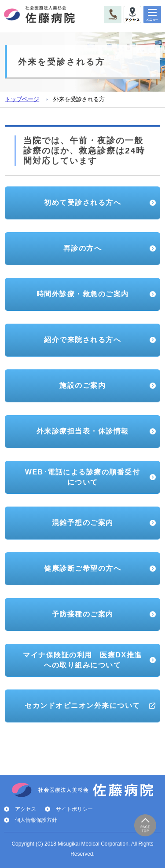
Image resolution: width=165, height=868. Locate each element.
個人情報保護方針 (36, 820)
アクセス (26, 809)
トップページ (22, 99)
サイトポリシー (74, 809)
